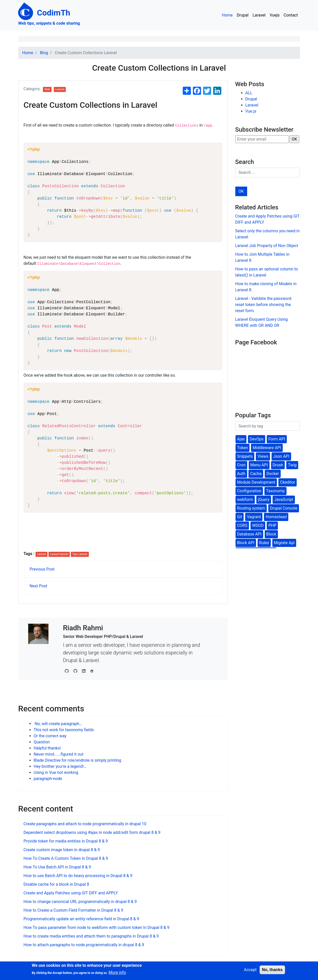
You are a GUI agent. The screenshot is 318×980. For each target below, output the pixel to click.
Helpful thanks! (47, 748)
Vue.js (251, 111)
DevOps (257, 439)
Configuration (249, 491)
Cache (256, 474)
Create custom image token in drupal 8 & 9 (62, 850)
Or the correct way (50, 736)
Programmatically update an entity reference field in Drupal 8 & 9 (81, 919)
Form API (277, 439)
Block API (246, 543)
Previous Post (42, 569)
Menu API (259, 465)
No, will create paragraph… (58, 724)
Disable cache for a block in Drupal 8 (56, 884)
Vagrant (254, 517)
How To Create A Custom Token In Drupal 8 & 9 (66, 858)
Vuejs (274, 15)
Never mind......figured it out (59, 754)
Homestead (276, 517)
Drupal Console (283, 508)
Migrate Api (284, 543)
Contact (291, 15)
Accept (250, 970)
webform (245, 500)
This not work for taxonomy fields (64, 730)
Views (263, 456)
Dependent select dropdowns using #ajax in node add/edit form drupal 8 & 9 (92, 832)
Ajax (241, 439)
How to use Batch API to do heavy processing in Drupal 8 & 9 (78, 876)
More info (117, 973)
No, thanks (272, 970)
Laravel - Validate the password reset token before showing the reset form (263, 305)
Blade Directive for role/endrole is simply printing (78, 760)
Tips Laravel (80, 554)
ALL (249, 93)
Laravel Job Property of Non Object (267, 246)
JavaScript (284, 500)
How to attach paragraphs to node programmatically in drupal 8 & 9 (84, 945)
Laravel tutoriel (59, 554)
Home (227, 15)
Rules (264, 543)
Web (47, 89)
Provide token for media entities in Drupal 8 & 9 (66, 841)
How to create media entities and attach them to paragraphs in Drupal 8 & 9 (91, 936)
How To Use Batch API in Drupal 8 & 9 (57, 867)
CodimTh (44, 13)
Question (42, 742)
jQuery (264, 500)
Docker (273, 474)
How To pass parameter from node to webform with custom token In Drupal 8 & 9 (97, 928)
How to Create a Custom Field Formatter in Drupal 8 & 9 (73, 910)
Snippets (245, 456)
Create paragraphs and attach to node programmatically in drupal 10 (85, 824)
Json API (281, 456)
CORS (242, 525)
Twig (292, 465)
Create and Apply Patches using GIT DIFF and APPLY (71, 893)
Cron (241, 465)
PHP (272, 525)
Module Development (256, 482)
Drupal (243, 15)
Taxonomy (276, 491)
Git (240, 517)
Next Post (39, 586)
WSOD (258, 525)
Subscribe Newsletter (264, 130)
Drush (278, 465)
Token (242, 448)
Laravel (259, 15)
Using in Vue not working (56, 772)
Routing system (251, 508)
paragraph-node (48, 779)
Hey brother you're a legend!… (60, 766)
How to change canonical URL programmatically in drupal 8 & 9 (80, 902)
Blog (44, 53)
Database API (249, 534)
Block (271, 534)
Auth (241, 474)
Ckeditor (288, 482)
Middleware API (267, 448)
